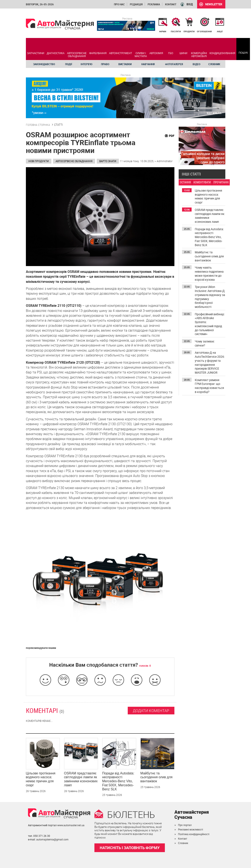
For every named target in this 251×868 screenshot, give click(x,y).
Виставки (125, 64)
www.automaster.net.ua (71, 825)
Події (69, 64)
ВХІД (190, 4)
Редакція (136, 4)
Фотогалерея (174, 64)
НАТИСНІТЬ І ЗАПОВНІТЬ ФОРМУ (130, 848)
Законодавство (44, 64)
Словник (214, 64)
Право (105, 64)
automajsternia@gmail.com (52, 839)
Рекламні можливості (191, 830)
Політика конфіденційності (194, 834)
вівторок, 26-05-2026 (40, 4)
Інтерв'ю (86, 64)
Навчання (148, 64)
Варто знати (108, 161)
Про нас (119, 4)
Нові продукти (39, 161)
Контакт (171, 4)
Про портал (185, 825)
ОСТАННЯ (185, 182)
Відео (196, 64)
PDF (172, 136)
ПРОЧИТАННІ (221, 182)
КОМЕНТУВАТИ (202, 182)
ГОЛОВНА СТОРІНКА (38, 125)
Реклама (154, 4)
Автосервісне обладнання (74, 161)
